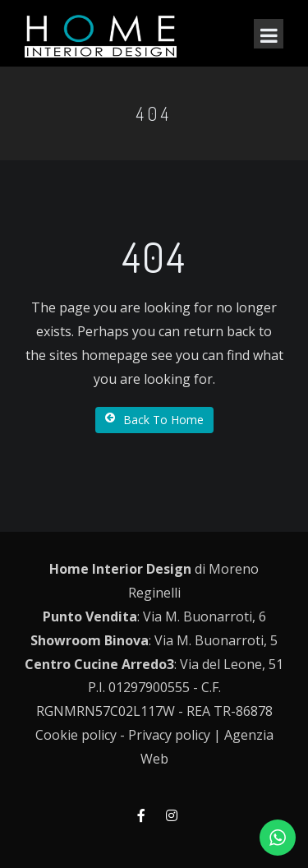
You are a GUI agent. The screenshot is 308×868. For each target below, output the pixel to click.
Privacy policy (169, 735)
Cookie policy (76, 735)
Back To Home (154, 420)
